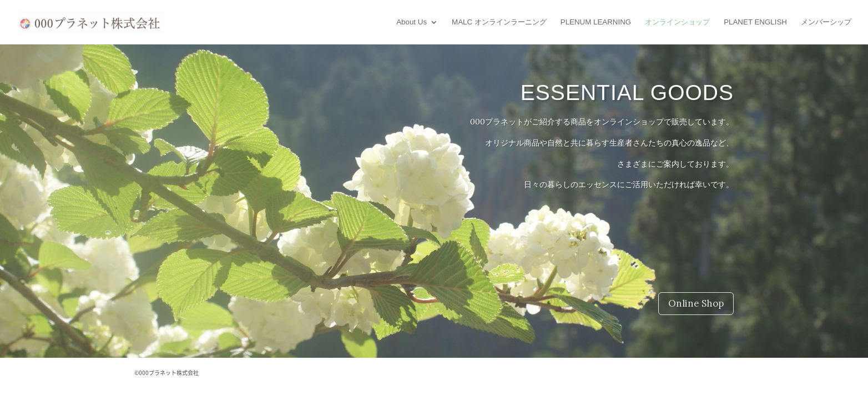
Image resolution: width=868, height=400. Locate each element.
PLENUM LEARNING (596, 22)
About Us (412, 22)
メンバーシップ (826, 22)
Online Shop (696, 303)
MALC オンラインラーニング (499, 22)
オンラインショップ (677, 22)
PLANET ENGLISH (755, 22)
